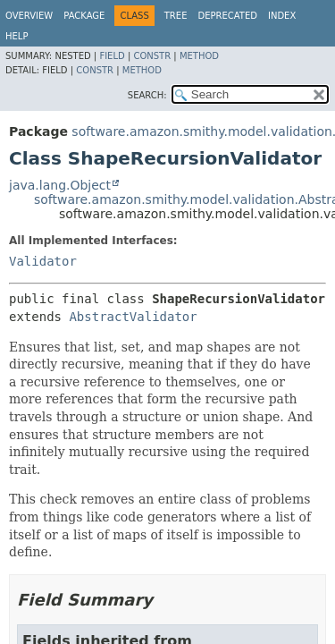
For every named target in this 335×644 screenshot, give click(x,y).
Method (199, 56)
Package (84, 16)
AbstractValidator (133, 317)
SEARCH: (147, 95)
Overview (29, 16)
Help (17, 36)
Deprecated (227, 16)
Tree (176, 16)
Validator (43, 261)
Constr (152, 56)
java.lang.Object (60, 185)
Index (282, 16)
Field (112, 56)
